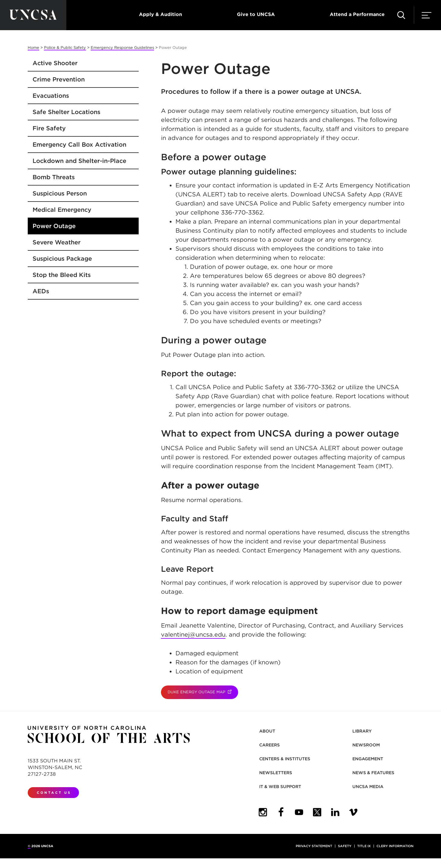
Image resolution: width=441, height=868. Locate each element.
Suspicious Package (62, 259)
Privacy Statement (314, 846)
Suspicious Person (60, 193)
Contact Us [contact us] (54, 793)
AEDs (41, 291)
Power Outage (54, 226)
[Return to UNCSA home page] (33, 15)
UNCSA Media (368, 787)
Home (33, 48)
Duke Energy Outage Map (203, 692)
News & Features (373, 773)
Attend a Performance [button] (357, 14)
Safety (345, 846)
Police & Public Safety (65, 48)
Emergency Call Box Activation (79, 145)
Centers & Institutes (285, 759)
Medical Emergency (62, 210)
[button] (401, 15)
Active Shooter (55, 63)
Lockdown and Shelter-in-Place (79, 161)
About (267, 731)
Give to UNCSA (256, 14)
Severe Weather (57, 242)
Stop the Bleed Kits (62, 275)
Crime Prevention (59, 79)
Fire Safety (49, 128)
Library (362, 731)
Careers (269, 745)
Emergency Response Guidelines (122, 48)
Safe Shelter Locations (66, 112)
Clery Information (395, 846)
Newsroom (366, 745)
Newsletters (276, 773)
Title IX (364, 846)
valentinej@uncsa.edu (193, 634)
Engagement (368, 759)
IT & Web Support (280, 787)
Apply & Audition (161, 14)
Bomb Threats (54, 177)
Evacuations (51, 96)
